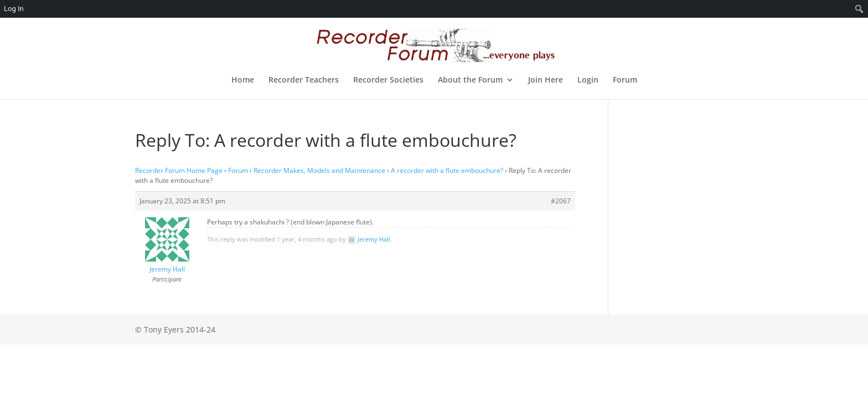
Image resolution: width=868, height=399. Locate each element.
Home (243, 80)
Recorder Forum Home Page (179, 170)
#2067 (561, 201)
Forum (625, 80)
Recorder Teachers (304, 80)
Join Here (546, 80)
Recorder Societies (388, 80)
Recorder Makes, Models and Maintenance (319, 170)
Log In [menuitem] (14, 9)
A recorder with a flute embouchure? (447, 170)
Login (588, 80)
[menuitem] (859, 9)
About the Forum (470, 80)
